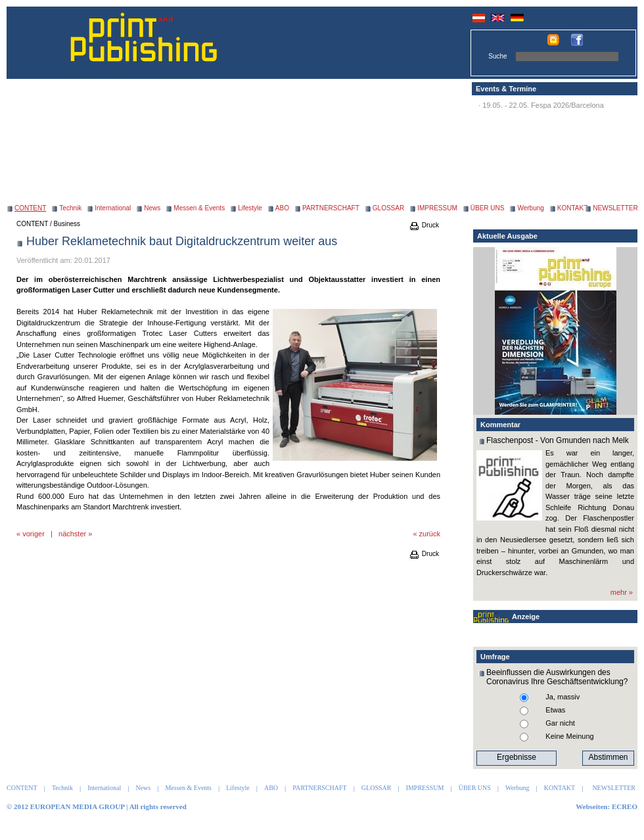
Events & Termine (506, 89)
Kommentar (500, 425)
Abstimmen (608, 757)
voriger (34, 534)
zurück (430, 534)
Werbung (530, 208)
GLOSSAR (388, 208)
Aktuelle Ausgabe (507, 236)
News (152, 208)
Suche (497, 56)
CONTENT (32, 224)
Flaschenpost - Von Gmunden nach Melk (558, 440)
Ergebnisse (517, 757)
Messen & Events (199, 208)
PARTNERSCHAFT (331, 208)
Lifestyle (250, 208)
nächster (72, 534)
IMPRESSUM (437, 208)
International (113, 208)
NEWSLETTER (615, 208)
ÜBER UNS (488, 208)
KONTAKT (572, 208)
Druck (424, 225)
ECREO (625, 806)
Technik (70, 208)
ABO (282, 208)
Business (67, 224)
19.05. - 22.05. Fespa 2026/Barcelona (543, 105)
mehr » (622, 592)
